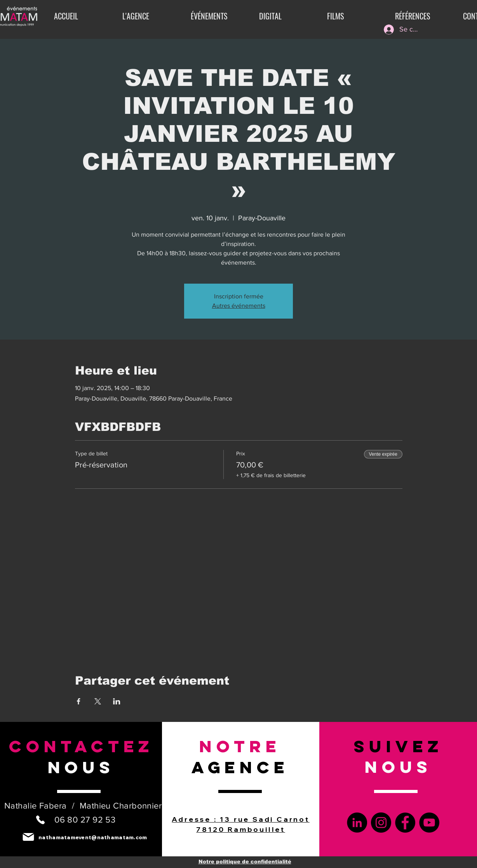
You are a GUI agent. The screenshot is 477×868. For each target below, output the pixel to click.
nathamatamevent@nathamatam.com (93, 837)
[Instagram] (381, 823)
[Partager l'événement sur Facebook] (79, 701)
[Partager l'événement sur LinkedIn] (117, 701)
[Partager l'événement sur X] (98, 701)
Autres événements (239, 306)
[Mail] (28, 837)
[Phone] (40, 820)
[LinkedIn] (357, 823)
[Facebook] (405, 823)
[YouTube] (429, 823)
